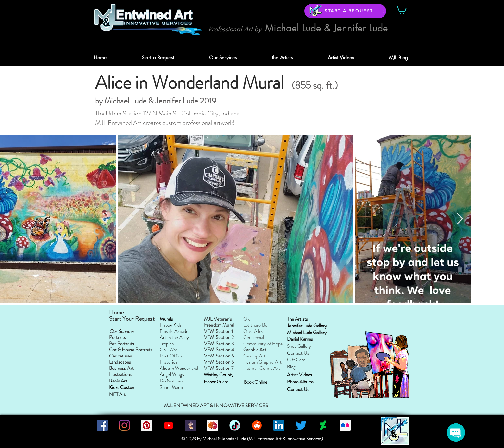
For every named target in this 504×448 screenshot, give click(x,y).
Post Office (171, 356)
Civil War (169, 350)
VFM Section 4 (219, 350)
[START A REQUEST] (345, 11)
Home (117, 312)
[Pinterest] (146, 425)
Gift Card (296, 360)
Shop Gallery (299, 346)
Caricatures (120, 356)
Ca (112, 350)
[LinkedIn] (279, 425)
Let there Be (255, 325)
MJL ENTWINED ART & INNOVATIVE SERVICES (216, 406)
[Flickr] (345, 425)
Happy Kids (171, 325)
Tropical (167, 344)
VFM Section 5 (219, 356)
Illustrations (120, 374)
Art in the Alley (174, 337)
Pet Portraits (122, 344)
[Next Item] (460, 219)
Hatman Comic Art (262, 368)
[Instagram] (124, 425)
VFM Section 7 (219, 368)
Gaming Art (255, 356)
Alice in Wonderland (179, 368)
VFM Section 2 (219, 337)
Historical (169, 362)
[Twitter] (301, 425)
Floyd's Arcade (174, 331)
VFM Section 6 (219, 362)
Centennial (254, 337)
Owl (247, 319)
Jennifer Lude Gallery (307, 326)
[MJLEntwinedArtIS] (213, 425)
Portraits (118, 337)
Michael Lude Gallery (307, 333)
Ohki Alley (254, 331)
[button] (401, 10)
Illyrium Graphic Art (262, 362)
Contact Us (298, 353)
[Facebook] (102, 425)
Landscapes (120, 362)
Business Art (121, 368)
